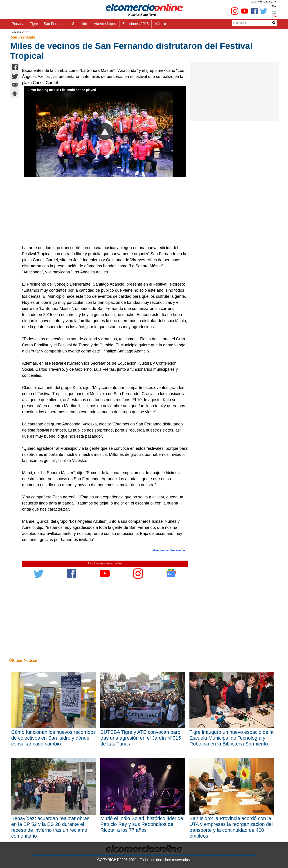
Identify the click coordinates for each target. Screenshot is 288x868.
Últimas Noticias (23, 660)
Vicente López (105, 24)
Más (161, 24)
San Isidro (80, 24)
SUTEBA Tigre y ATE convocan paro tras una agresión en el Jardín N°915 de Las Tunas (141, 738)
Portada (18, 24)
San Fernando (55, 24)
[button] (105, 131)
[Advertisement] (102, 211)
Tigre (34, 24)
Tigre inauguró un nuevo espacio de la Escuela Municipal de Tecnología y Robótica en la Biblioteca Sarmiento (231, 738)
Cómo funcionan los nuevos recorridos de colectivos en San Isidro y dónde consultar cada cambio (53, 738)
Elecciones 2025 (135, 24)
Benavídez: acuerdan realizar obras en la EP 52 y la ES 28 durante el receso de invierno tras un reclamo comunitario (50, 827)
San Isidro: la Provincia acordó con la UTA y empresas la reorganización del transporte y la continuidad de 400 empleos (231, 827)
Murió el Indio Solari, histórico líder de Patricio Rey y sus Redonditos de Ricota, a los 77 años (142, 824)
